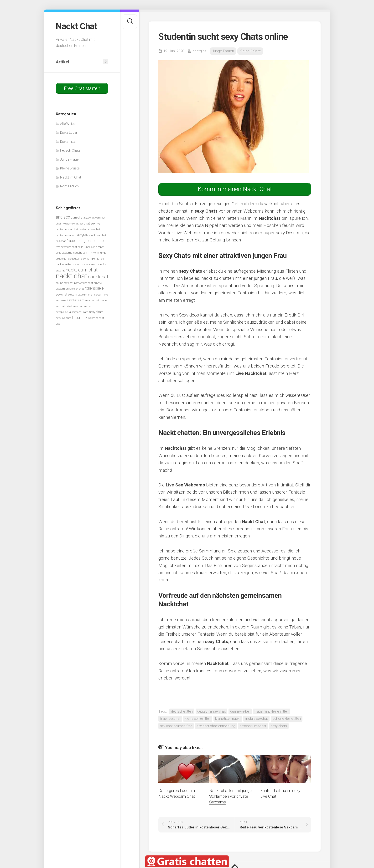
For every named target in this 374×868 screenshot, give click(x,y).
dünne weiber (240, 711)
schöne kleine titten (287, 719)
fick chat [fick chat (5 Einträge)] (61, 241)
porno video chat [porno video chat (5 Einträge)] (84, 283)
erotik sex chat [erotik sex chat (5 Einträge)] (98, 235)
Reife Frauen (69, 186)
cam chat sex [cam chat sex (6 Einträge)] (80, 217)
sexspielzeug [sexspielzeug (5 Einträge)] (63, 312)
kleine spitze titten (198, 719)
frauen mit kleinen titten (272, 711)
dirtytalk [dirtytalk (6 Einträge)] (83, 235)
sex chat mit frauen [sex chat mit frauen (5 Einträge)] (97, 300)
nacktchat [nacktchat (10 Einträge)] (98, 277)
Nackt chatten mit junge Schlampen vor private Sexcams (230, 796)
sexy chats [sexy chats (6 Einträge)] (96, 312)
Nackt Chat (76, 26)
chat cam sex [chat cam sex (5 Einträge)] (97, 218)
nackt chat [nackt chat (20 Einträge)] (71, 276)
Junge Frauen (70, 159)
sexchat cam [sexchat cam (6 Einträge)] (76, 300)
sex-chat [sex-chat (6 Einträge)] (62, 294)
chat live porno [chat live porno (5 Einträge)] (64, 224)
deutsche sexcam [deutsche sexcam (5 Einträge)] (66, 235)
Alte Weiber (68, 124)
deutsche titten (182, 711)
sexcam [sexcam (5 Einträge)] (73, 295)
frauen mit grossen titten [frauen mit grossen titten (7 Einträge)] (86, 241)
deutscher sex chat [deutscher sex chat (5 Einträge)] (67, 229)
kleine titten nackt (228, 719)
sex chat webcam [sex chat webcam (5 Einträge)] (83, 306)
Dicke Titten (69, 142)
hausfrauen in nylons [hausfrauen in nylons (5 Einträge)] (86, 253)
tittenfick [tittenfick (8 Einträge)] (80, 318)
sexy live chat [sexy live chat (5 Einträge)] (64, 318)
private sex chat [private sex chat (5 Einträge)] (75, 289)
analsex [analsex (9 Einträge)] (63, 217)
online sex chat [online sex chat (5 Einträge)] (65, 283)
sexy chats (279, 726)
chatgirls (199, 51)
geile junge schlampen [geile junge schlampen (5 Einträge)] (91, 247)
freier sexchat (170, 719)
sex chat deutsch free (176, 726)
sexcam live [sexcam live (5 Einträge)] (101, 295)
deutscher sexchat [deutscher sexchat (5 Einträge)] (89, 229)
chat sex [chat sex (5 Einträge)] (78, 224)
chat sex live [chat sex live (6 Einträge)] (92, 223)
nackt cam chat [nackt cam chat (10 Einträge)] (82, 270)
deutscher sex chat (211, 711)
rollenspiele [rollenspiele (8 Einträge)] (94, 288)
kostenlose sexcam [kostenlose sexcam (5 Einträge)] (84, 264)
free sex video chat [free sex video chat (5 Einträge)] (66, 247)
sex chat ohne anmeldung (216, 726)
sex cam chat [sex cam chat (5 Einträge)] (86, 295)
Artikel (62, 62)
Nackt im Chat (71, 177)
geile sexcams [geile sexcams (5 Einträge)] (64, 253)
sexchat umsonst (253, 726)
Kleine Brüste (70, 168)
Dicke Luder (69, 133)
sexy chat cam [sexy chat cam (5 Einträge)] (80, 312)
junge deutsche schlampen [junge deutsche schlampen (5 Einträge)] (80, 259)
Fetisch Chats (70, 150)
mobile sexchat (256, 719)
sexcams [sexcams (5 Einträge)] (61, 300)
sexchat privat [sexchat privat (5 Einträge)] (64, 306)
